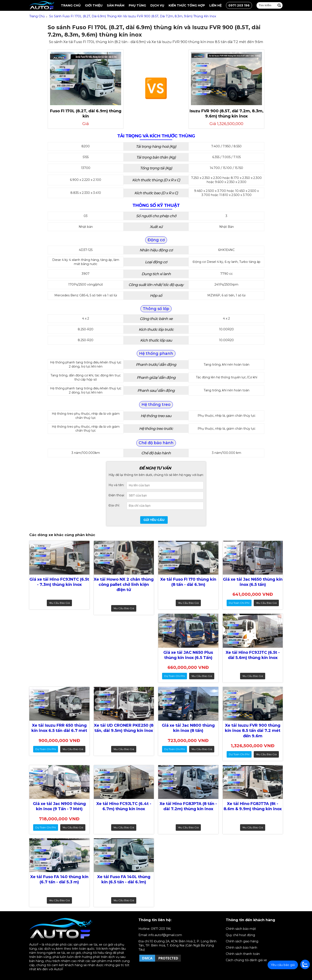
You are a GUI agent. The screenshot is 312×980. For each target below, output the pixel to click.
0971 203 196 (239, 5)
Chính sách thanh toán (243, 954)
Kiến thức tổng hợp (187, 5)
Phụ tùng (137, 5)
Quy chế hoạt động (240, 935)
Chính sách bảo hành (241, 948)
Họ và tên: (116, 485)
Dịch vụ (157, 5)
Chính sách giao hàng (242, 941)
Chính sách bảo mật (241, 929)
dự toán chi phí (239, 603)
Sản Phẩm (116, 5)
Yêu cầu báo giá (59, 603)
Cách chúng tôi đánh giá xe (246, 960)
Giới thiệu (94, 5)
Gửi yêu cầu (154, 520)
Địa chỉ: (114, 505)
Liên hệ (215, 5)
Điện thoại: (117, 495)
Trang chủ (71, 5)
